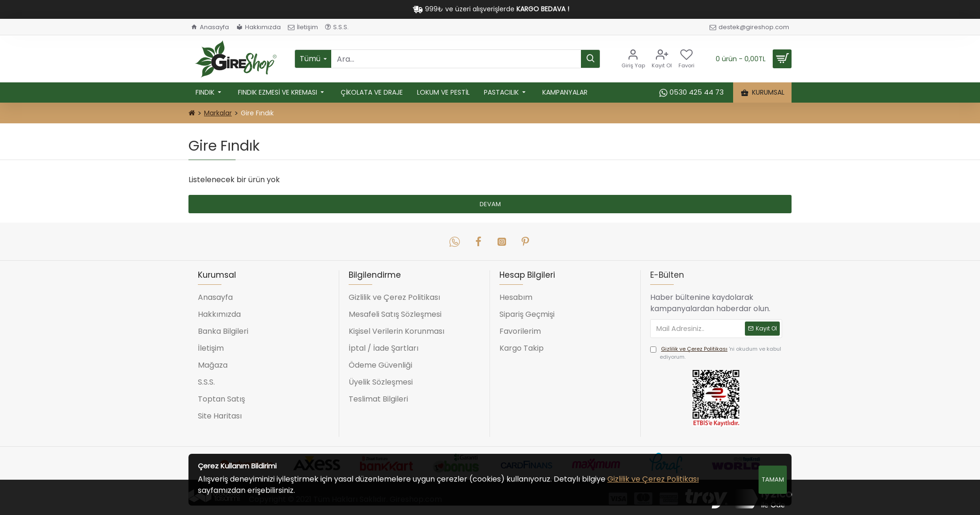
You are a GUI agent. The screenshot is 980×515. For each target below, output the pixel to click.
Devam (490, 204)
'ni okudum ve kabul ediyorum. (716, 353)
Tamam (773, 479)
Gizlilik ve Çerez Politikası (653, 479)
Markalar (218, 113)
